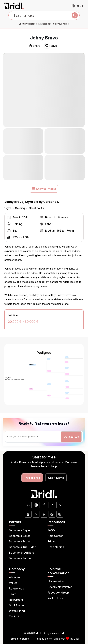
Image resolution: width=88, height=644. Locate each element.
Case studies (56, 547)
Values (13, 583)
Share (35, 46)
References (16, 588)
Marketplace (45, 24)
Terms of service (19, 639)
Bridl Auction (17, 605)
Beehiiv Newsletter (60, 587)
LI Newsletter (56, 581)
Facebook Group (58, 593)
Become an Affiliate (21, 553)
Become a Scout (19, 541)
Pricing (52, 541)
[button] (78, 6)
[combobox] (44, 15)
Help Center (55, 536)
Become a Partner (20, 558)
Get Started (71, 437)
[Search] (75, 15)
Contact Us (16, 616)
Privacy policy (44, 639)
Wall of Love (55, 598)
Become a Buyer (20, 530)
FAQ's (51, 530)
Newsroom (16, 600)
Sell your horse (61, 24)
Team (13, 594)
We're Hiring (17, 611)
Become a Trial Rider (22, 547)
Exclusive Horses (28, 24)
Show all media (44, 189)
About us (15, 577)
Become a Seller (19, 536)
